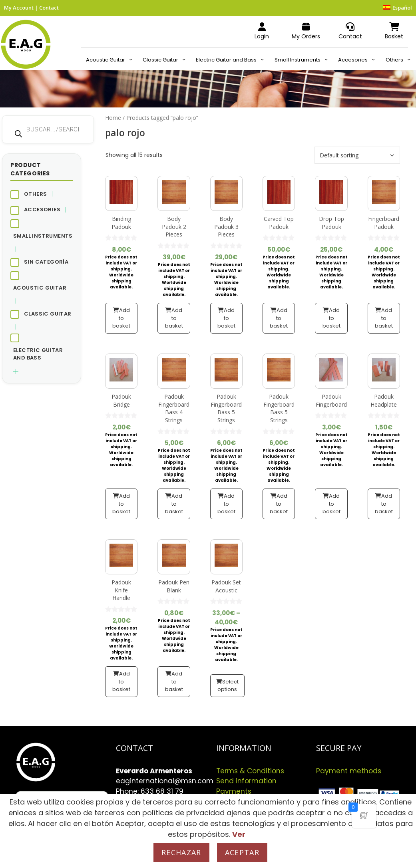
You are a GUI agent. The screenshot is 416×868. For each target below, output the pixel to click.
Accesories (359, 60)
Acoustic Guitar (112, 60)
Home (113, 118)
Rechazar (181, 852)
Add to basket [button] (121, 318)
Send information (246, 781)
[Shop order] (357, 155)
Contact (49, 8)
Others (401, 60)
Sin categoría (46, 262)
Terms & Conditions (250, 771)
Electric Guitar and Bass (233, 60)
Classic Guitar (167, 60)
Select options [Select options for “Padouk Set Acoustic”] (228, 686)
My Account (19, 8)
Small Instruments (304, 60)
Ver (239, 834)
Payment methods (349, 771)
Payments (234, 791)
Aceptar (242, 852)
